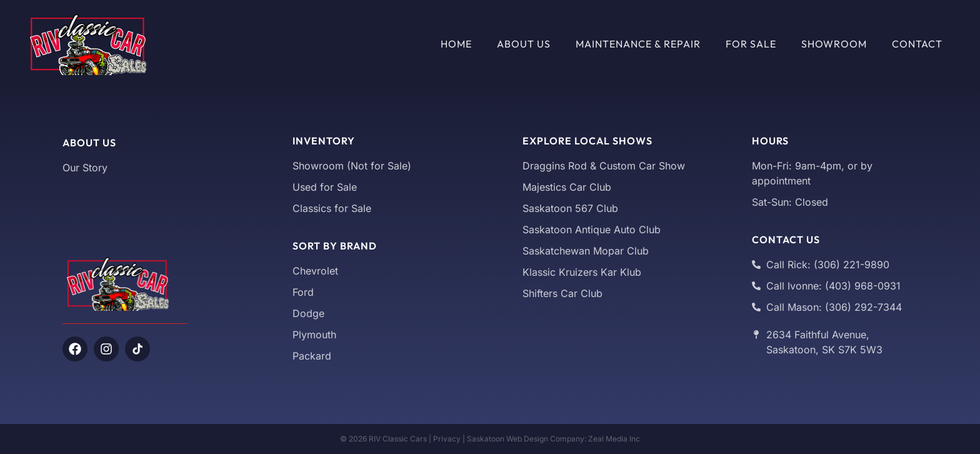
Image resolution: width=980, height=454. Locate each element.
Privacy (447, 439)
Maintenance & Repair (638, 44)
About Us (524, 44)
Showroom (834, 44)
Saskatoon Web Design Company (526, 439)
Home (456, 44)
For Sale (751, 44)
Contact (917, 44)
